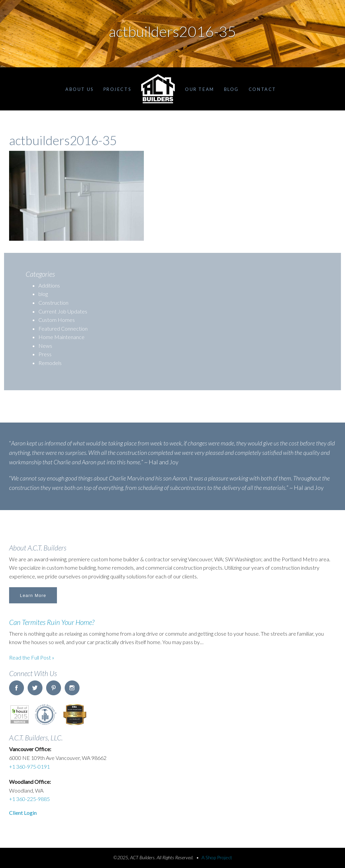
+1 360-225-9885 (29, 799)
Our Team (199, 89)
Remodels (50, 363)
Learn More (33, 595)
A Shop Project (217, 857)
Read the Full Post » (32, 657)
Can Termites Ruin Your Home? (52, 622)
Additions (49, 285)
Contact (262, 89)
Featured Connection (63, 328)
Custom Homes (57, 320)
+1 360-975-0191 (29, 766)
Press (45, 354)
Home (158, 89)
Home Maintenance (61, 337)
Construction (53, 303)
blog (43, 294)
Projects (117, 89)
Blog (231, 89)
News (45, 346)
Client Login (23, 813)
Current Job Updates (63, 311)
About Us (79, 89)
